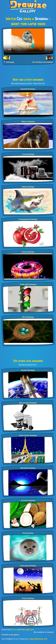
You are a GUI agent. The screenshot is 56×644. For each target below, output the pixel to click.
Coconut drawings (28, 501)
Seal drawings (28, 533)
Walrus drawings (28, 122)
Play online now (28, 630)
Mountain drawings (28, 468)
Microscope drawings (28, 403)
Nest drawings (28, 317)
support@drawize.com (38, 639)
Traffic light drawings (28, 284)
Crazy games (14, 635)
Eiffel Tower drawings (28, 435)
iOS (3, 635)
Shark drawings (28, 187)
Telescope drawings (28, 566)
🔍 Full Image (9, 62)
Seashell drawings (28, 89)
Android (50, 632)
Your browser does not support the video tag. (28, 41)
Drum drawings (28, 598)
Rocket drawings (28, 370)
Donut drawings (28, 252)
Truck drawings (28, 154)
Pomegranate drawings (28, 219)
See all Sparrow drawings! (43, 62)
